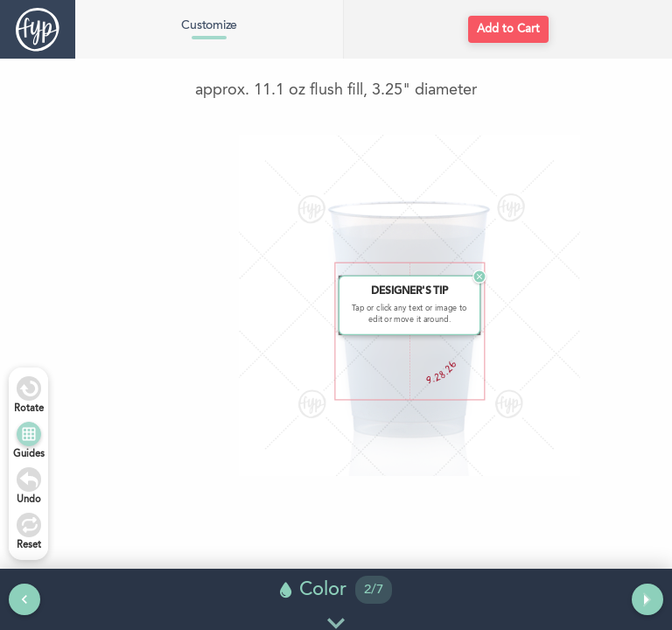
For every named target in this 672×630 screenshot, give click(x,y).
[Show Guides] (29, 434)
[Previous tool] (24, 599)
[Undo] (29, 479)
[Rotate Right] (29, 388)
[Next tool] (647, 599)
